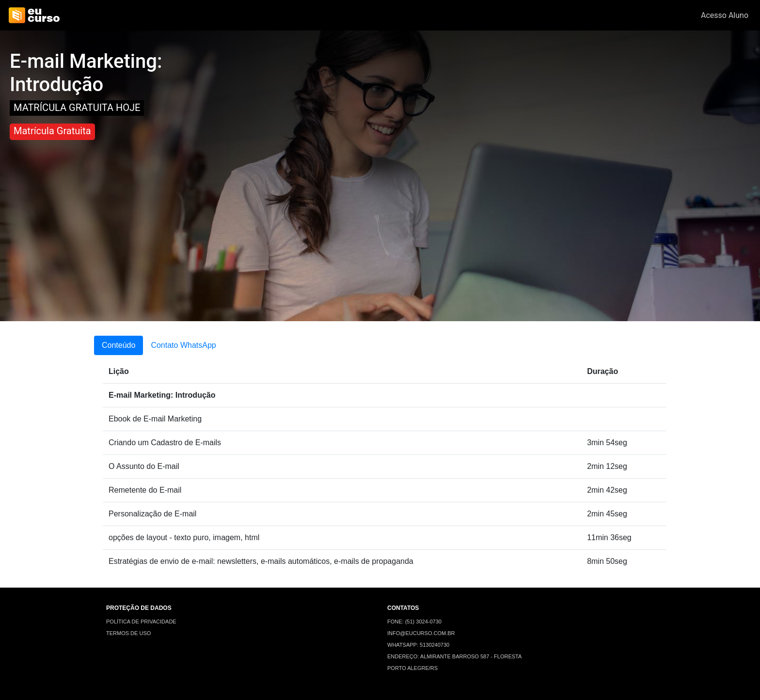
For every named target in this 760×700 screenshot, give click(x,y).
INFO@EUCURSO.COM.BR (421, 633)
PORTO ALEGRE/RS (412, 668)
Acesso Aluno (725, 15)
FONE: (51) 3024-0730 (414, 622)
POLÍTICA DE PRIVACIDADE (141, 622)
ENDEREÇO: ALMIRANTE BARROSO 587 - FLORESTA (454, 656)
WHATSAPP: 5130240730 (418, 645)
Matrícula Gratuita (52, 131)
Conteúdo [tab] (119, 345)
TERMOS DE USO (128, 633)
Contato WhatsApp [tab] (183, 345)
